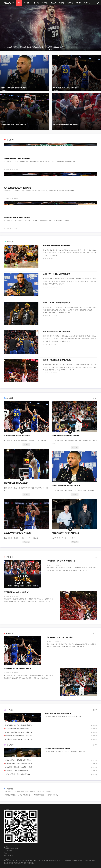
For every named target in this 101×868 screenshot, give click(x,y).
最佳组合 (89, 3)
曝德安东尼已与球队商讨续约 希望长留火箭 (66, 533)
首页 (19, 3)
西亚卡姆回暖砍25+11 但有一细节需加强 (17, 592)
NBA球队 (46, 3)
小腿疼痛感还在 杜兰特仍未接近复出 (16, 771)
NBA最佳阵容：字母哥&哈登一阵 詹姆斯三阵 (61, 561)
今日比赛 (63, 3)
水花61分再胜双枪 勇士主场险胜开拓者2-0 (18, 774)
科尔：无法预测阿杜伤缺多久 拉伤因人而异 (17, 188)
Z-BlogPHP (21, 863)
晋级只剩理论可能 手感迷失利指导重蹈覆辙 (66, 436)
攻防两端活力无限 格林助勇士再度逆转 (16, 483)
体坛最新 (37, 3)
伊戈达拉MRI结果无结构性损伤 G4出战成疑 (18, 533)
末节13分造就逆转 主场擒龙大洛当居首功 (18, 760)
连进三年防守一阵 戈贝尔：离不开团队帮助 (57, 274)
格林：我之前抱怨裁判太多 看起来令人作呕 (57, 331)
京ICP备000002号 (29, 863)
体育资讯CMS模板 (10, 795)
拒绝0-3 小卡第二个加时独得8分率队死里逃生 (57, 360)
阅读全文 (26, 445)
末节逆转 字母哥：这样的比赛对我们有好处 (18, 764)
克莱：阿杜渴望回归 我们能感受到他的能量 (18, 767)
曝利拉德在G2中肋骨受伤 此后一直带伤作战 (57, 246)
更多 (95, 398)
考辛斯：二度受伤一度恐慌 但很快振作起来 (57, 303)
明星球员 (80, 3)
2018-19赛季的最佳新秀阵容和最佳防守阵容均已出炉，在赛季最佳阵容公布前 (33, 47)
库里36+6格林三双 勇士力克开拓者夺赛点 (65, 88)
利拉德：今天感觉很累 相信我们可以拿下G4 (14, 88)
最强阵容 (71, 3)
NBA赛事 (27, 3)
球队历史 (54, 3)
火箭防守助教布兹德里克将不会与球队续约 (65, 124)
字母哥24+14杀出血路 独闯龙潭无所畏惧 (58, 749)
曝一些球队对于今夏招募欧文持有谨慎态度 (17, 159)
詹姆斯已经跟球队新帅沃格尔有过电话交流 (14, 124)
